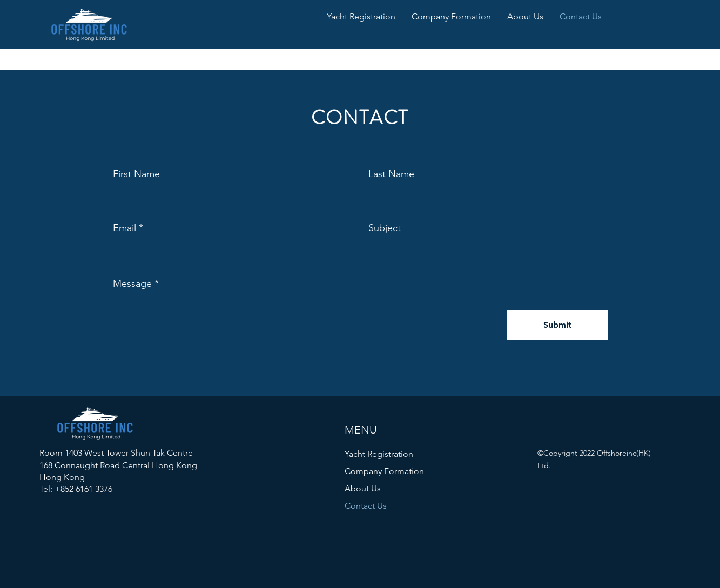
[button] (361, 17)
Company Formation (384, 471)
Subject (385, 228)
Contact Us (366, 506)
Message (132, 283)
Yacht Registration (379, 454)
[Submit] (558, 325)
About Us (363, 488)
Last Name (391, 174)
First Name (136, 174)
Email (125, 228)
